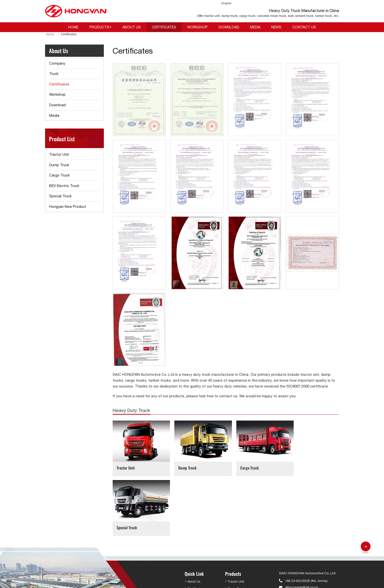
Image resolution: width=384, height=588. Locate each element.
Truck (54, 74)
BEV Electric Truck (64, 186)
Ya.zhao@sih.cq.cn (299, 553)
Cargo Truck (241, 465)
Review (192, 561)
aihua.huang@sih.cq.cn (301, 524)
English (226, 3)
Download (229, 27)
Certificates (164, 27)
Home (73, 27)
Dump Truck (184, 465)
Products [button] (99, 27)
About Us (132, 27)
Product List (62, 139)
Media (255, 27)
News (276, 27)
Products (233, 511)
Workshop (197, 27)
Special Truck (300, 465)
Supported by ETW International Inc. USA (250, 581)
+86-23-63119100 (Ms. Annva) (306, 518)
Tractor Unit (126, 465)
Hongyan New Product (68, 206)
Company (57, 63)
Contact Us (304, 27)
